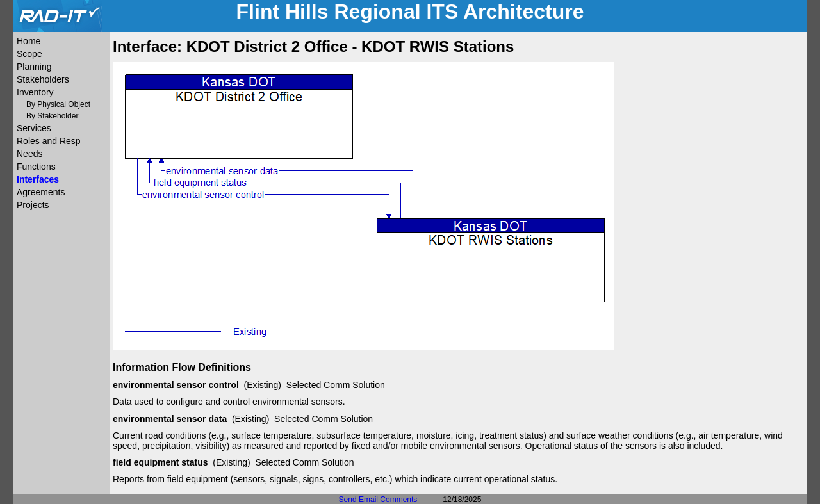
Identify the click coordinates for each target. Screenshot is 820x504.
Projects (33, 205)
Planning (34, 67)
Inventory (35, 92)
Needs (29, 154)
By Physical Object (58, 104)
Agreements (41, 192)
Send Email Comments (378, 500)
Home (29, 41)
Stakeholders (43, 79)
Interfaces (38, 179)
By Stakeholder (52, 116)
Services (34, 128)
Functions (36, 167)
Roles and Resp (49, 141)
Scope (29, 54)
